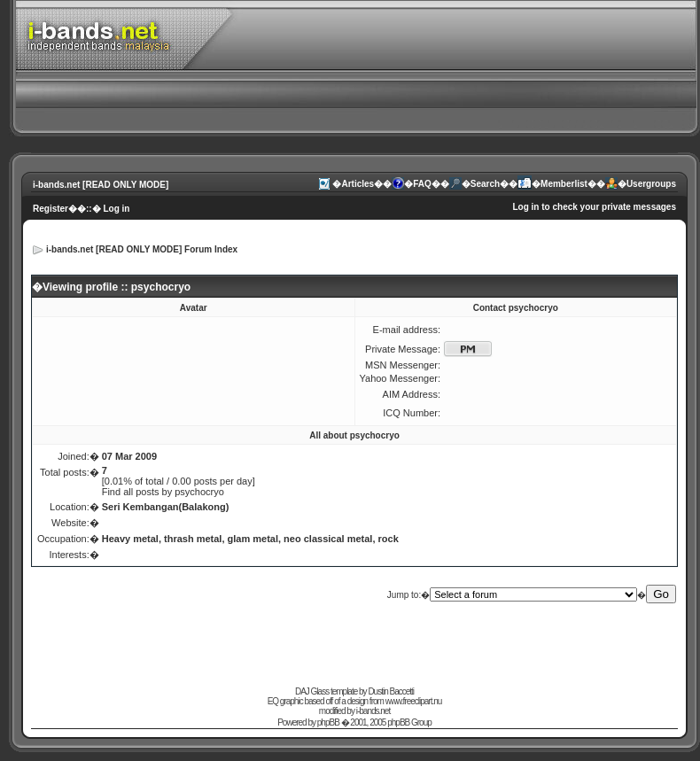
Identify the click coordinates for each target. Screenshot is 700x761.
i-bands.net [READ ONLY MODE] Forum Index (142, 249)
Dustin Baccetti (391, 691)
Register (51, 209)
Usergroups (651, 184)
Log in (116, 209)
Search (485, 184)
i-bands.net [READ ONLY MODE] (101, 185)
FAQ (422, 184)
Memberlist (564, 184)
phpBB (328, 722)
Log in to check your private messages (594, 207)
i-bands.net (373, 711)
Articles (358, 184)
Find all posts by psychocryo (163, 492)
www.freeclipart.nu (414, 701)
